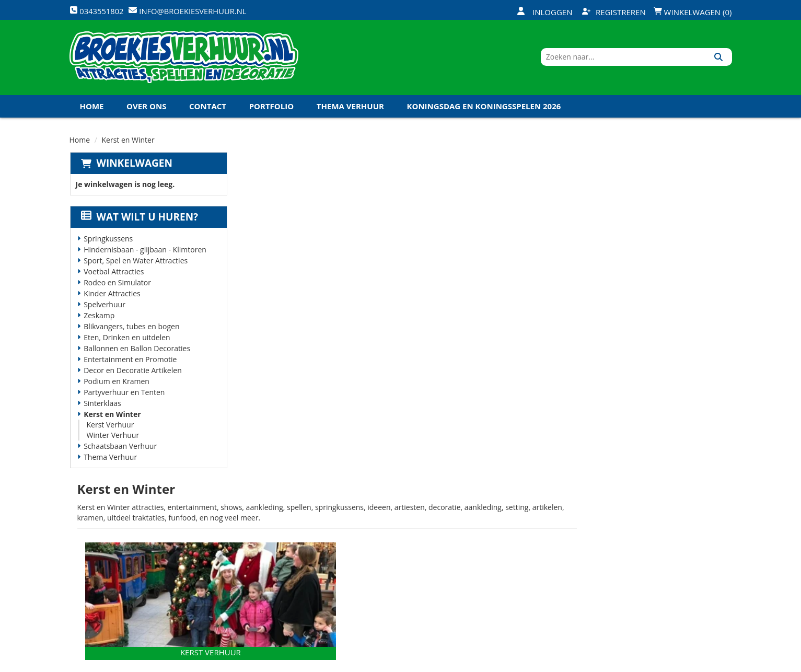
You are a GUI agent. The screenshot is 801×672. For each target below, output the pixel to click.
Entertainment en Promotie (130, 362)
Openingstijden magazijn (511, 512)
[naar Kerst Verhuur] (365, 271)
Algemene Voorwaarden (510, 565)
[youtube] (684, 663)
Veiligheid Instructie (282, 530)
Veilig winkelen (383, 530)
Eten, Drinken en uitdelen (126, 340)
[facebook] (647, 663)
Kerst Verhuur (110, 428)
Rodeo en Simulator (117, 286)
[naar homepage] (184, 59)
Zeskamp (98, 318)
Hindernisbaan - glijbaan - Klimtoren (144, 253)
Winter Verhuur (113, 438)
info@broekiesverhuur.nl (149, 587)
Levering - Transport (393, 512)
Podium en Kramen (116, 384)
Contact (208, 109)
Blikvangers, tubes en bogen (131, 329)
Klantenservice (493, 530)
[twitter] (666, 663)
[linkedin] (703, 663)
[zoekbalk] (642, 59)
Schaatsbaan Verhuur (120, 449)
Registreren (614, 12)
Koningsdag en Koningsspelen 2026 (484, 109)
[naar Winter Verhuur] (610, 271)
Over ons (146, 109)
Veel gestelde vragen (393, 548)
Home (92, 109)
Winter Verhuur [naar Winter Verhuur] (610, 330)
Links (253, 565)
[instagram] (722, 663)
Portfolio (272, 109)
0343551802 (113, 577)
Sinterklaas (102, 406)
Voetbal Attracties (113, 275)
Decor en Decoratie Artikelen (132, 373)
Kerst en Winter (112, 417)
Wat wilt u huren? (139, 220)
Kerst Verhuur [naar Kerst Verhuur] (365, 330)
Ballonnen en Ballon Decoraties (136, 351)
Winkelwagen (134, 166)
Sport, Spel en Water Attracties (135, 264)
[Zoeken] (720, 59)
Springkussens (108, 242)
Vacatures (263, 548)
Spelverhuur (104, 308)
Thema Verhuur (350, 109)
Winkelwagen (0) (693, 12)
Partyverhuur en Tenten (124, 395)
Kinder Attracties (112, 297)
